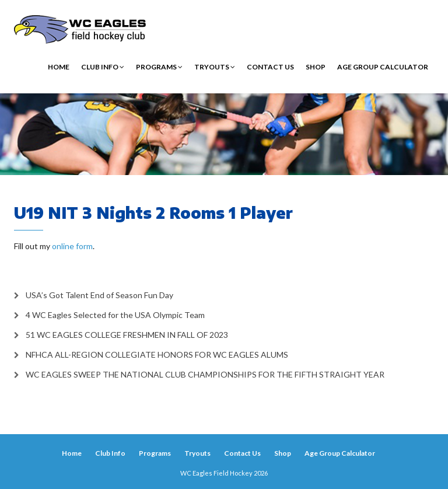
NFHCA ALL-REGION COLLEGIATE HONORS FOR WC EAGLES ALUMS (157, 354)
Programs (159, 67)
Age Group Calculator (383, 67)
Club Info (103, 67)
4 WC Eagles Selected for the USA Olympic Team (115, 315)
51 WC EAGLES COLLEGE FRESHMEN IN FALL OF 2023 (127, 335)
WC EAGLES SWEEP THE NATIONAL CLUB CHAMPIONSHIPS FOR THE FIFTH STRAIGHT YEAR (205, 374)
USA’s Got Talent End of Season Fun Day (99, 295)
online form (72, 246)
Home (59, 67)
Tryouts (215, 67)
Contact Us (270, 67)
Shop (316, 67)
